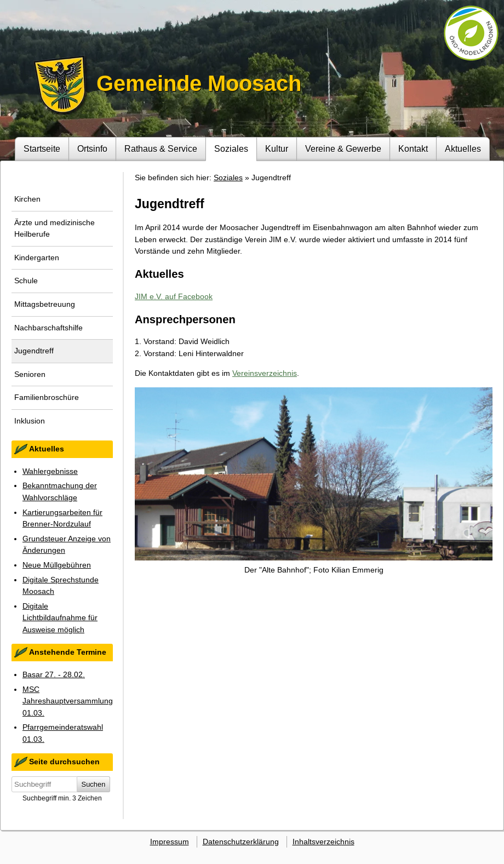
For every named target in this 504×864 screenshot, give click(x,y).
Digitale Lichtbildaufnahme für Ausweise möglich (60, 618)
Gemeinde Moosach (199, 83)
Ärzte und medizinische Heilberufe (55, 228)
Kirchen (27, 199)
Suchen (94, 784)
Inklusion (30, 421)
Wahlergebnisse (50, 471)
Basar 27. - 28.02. (54, 674)
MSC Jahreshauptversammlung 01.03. (68, 701)
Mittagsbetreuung (45, 304)
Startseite (42, 148)
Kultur (277, 148)
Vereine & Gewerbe (343, 148)
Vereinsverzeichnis (265, 373)
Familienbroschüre (47, 397)
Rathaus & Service (161, 148)
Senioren (30, 374)
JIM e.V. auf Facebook (174, 296)
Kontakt (413, 148)
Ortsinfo (92, 148)
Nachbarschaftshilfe (48, 328)
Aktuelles (463, 148)
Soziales (231, 148)
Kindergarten (37, 258)
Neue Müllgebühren (57, 565)
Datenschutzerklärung (241, 842)
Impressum (170, 842)
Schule (26, 281)
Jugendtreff (34, 351)
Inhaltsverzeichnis (323, 842)
